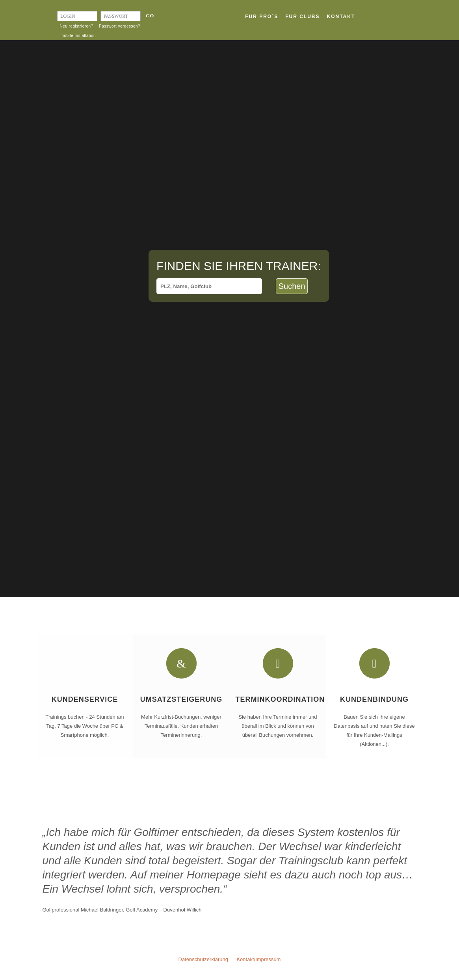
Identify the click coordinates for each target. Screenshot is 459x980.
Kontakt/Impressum (258, 959)
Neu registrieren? (77, 26)
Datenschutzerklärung (203, 959)
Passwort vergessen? (120, 26)
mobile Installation (78, 36)
